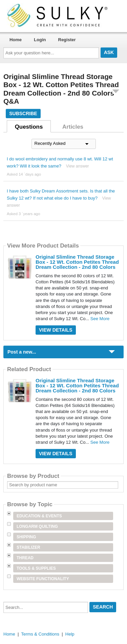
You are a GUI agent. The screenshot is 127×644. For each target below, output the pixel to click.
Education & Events (39, 516)
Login (40, 40)
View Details (56, 330)
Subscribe (23, 113)
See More (100, 319)
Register (67, 40)
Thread (25, 558)
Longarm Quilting (37, 526)
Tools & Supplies (36, 568)
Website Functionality (43, 579)
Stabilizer (28, 547)
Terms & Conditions (40, 634)
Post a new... (22, 352)
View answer (78, 166)
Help (70, 634)
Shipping (26, 537)
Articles (73, 127)
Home (16, 40)
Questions (29, 127)
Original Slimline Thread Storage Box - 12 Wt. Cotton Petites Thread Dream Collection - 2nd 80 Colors (77, 262)
